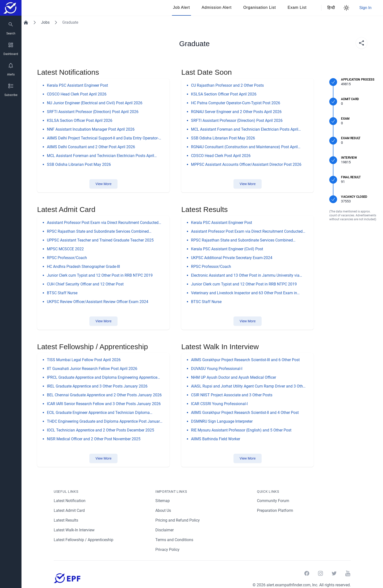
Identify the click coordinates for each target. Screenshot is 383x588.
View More (103, 184)
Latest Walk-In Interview (75, 530)
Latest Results (66, 520)
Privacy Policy (168, 550)
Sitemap (163, 501)
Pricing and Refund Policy (178, 520)
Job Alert (181, 7)
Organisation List (260, 7)
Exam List (297, 7)
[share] (362, 43)
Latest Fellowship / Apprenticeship (84, 540)
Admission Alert (217, 7)
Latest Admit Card (69, 510)
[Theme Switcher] (346, 8)
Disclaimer (165, 530)
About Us (163, 510)
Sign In (365, 8)
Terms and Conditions (175, 540)
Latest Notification (70, 501)
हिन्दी (330, 8)
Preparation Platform (275, 510)
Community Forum (273, 501)
